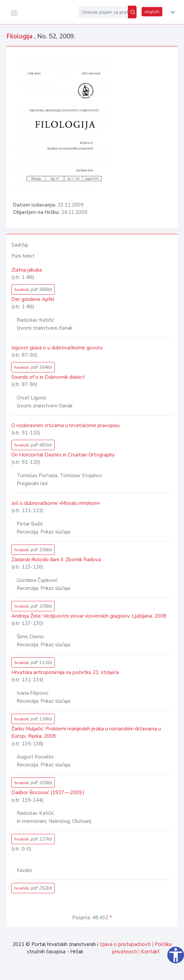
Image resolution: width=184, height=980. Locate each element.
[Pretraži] (132, 12)
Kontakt (150, 952)
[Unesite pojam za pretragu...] (103, 12)
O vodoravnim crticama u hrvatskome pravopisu (65, 425)
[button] (171, 12)
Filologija (20, 36)
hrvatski (33, 289)
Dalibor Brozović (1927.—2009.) (48, 792)
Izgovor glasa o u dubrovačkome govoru (57, 348)
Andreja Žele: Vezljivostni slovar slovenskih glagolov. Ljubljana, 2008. (89, 616)
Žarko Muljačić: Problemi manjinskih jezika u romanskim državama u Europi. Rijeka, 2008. (86, 733)
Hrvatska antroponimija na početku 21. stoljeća (65, 672)
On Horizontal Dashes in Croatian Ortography (63, 455)
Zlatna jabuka (27, 270)
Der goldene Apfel (33, 299)
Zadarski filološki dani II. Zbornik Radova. (57, 560)
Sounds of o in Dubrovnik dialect (48, 377)
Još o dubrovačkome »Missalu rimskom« (56, 503)
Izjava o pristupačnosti (125, 944)
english (152, 12)
